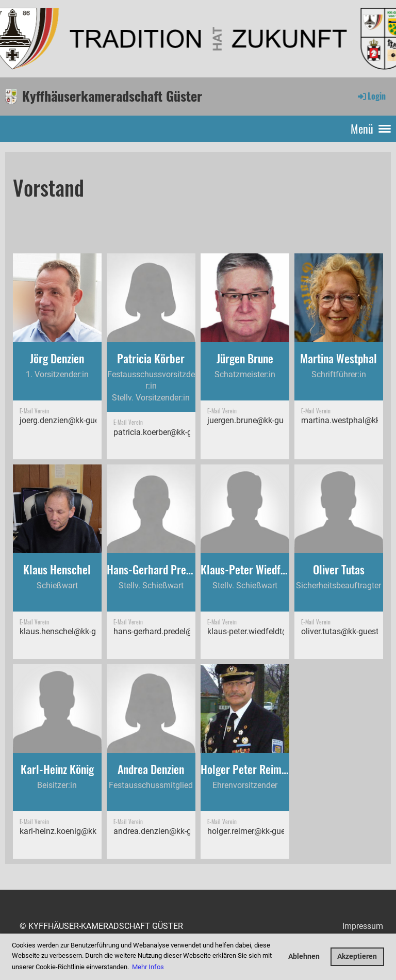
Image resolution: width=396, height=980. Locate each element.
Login (371, 96)
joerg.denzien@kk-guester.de (71, 420)
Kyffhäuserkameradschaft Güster (112, 96)
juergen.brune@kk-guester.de (259, 420)
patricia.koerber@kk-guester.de (169, 432)
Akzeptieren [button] (357, 957)
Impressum (363, 926)
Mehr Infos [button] (148, 967)
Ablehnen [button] (304, 957)
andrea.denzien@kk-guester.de (169, 831)
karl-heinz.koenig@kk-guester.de (78, 831)
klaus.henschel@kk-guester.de (74, 631)
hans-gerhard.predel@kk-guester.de (177, 631)
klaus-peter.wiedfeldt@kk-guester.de (272, 631)
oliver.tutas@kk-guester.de (348, 631)
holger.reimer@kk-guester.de (258, 831)
